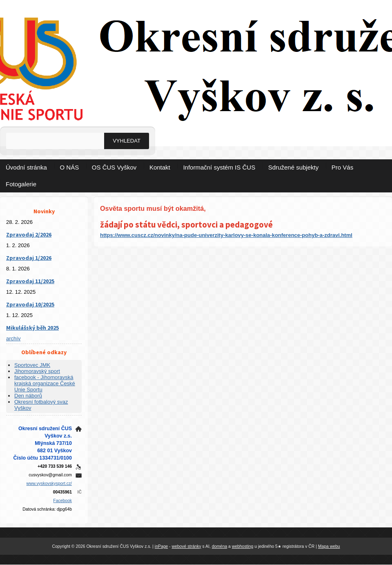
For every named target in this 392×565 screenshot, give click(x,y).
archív (13, 338)
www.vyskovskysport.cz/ (49, 483)
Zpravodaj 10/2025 (30, 304)
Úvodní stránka (26, 167)
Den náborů (28, 396)
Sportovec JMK (32, 365)
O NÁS (70, 167)
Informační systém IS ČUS (219, 167)
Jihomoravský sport (37, 371)
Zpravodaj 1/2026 (29, 258)
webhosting (243, 546)
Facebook (62, 501)
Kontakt (160, 167)
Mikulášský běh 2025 (32, 328)
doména (220, 546)
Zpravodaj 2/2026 (29, 234)
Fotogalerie (21, 184)
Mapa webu (329, 546)
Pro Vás (342, 167)
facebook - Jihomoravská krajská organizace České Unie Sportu (45, 383)
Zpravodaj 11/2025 (30, 281)
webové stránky (186, 546)
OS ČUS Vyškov (114, 167)
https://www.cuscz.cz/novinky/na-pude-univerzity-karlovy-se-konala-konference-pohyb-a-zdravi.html (226, 235)
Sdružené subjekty (293, 167)
